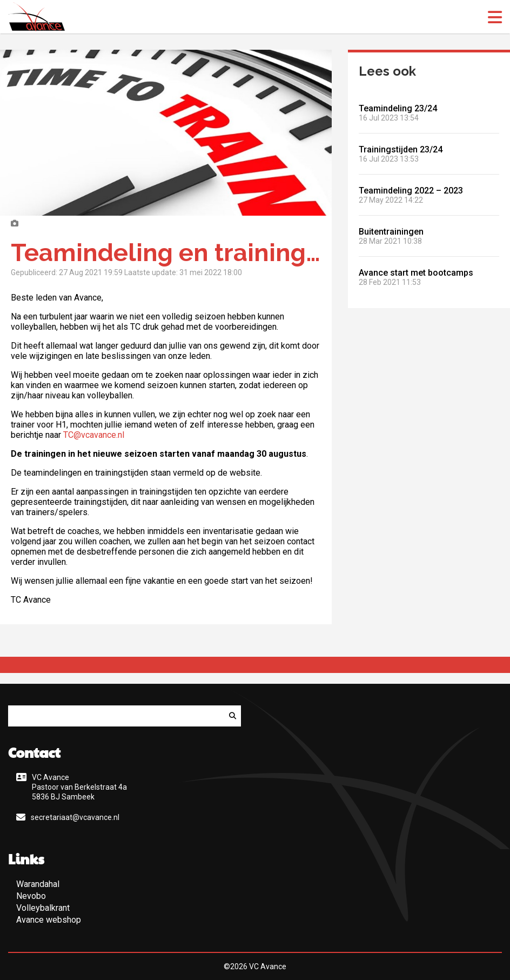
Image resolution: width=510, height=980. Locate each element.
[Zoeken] (233, 716)
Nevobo (31, 896)
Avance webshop (49, 920)
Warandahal (38, 884)
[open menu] (495, 17)
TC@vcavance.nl (95, 435)
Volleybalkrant (43, 908)
